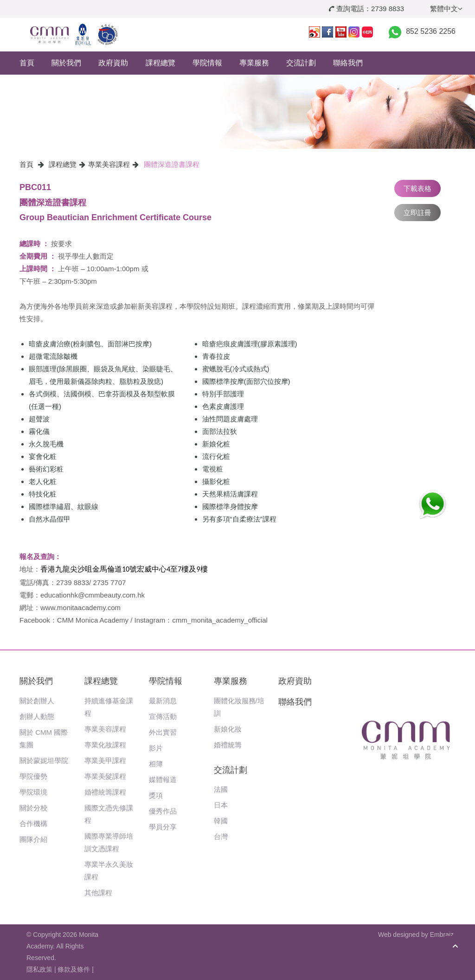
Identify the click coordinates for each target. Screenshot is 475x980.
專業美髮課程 (105, 776)
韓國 (221, 821)
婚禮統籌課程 (105, 792)
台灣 (221, 837)
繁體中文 (446, 9)
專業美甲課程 (105, 760)
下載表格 (417, 188)
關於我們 (66, 63)
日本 (221, 805)
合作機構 (33, 824)
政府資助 (113, 63)
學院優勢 (33, 776)
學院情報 (207, 63)
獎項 (156, 795)
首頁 (27, 63)
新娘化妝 (228, 729)
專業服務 (254, 63)
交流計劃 (301, 63)
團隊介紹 (33, 839)
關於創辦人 (37, 701)
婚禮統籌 (228, 745)
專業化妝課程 (105, 745)
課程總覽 (160, 63)
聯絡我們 (348, 63)
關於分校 (33, 808)
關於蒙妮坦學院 (44, 760)
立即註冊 (417, 213)
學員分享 (163, 827)
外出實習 (163, 732)
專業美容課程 (109, 164)
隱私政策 (39, 969)
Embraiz (442, 935)
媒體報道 (163, 780)
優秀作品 (163, 811)
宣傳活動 (163, 716)
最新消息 (163, 701)
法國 (221, 789)
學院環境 (33, 792)
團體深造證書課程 (172, 164)
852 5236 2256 (431, 31)
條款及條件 (74, 969)
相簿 (156, 764)
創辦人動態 (37, 716)
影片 (156, 748)
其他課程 (98, 893)
